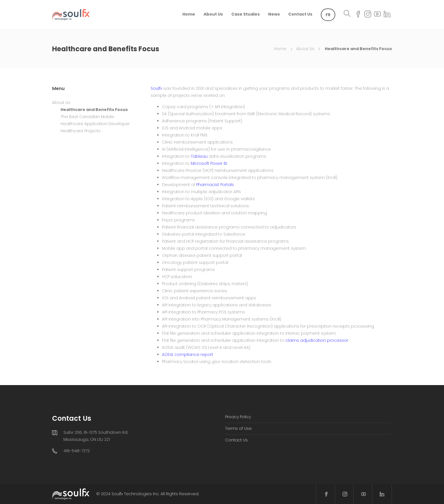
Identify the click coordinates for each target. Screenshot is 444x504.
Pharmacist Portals (215, 185)
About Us (213, 14)
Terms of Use (238, 428)
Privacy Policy (238, 417)
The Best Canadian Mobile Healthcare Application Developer (95, 120)
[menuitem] (328, 15)
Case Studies (246, 14)
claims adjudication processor (317, 340)
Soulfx (156, 88)
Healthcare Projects (81, 131)
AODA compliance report (188, 354)
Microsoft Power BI (209, 163)
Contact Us (300, 14)
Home (189, 14)
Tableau (199, 156)
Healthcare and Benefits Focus (94, 110)
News (274, 14)
